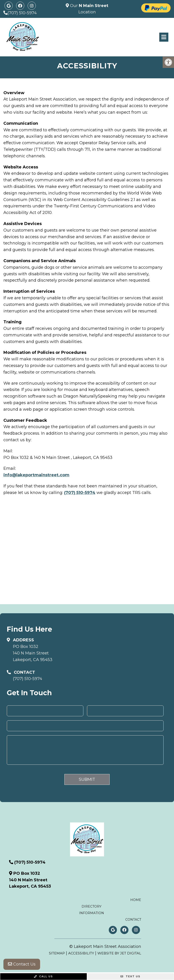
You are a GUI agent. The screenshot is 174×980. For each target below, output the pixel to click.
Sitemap (57, 953)
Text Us (130, 976)
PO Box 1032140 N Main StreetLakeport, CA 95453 (33, 653)
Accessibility (81, 953)
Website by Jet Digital (119, 953)
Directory (92, 906)
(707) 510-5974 (22, 13)
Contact (133, 920)
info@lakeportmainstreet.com (36, 475)
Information (92, 913)
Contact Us (22, 964)
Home (136, 900)
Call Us (43, 976)
